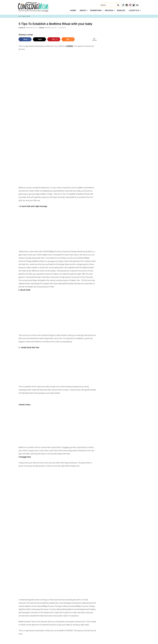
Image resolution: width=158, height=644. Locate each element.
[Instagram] (127, 5)
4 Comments (62, 28)
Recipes (109, 10)
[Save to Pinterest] (54, 39)
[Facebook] (123, 5)
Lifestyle (134, 10)
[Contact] (137, 5)
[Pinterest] (130, 5)
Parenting (96, 10)
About (83, 10)
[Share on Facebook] (25, 39)
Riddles (121, 10)
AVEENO (70, 46)
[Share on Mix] (68, 39)
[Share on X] (39, 39)
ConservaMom (33, 7)
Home (73, 10)
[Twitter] (134, 5)
